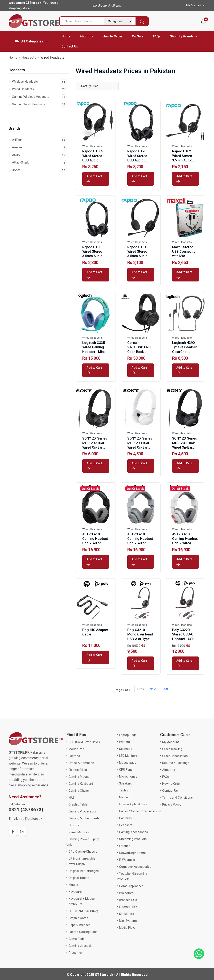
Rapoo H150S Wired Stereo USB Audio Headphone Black (93, 160)
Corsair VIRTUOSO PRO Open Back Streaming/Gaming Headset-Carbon (142, 352)
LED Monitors (128, 756)
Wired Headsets (39, 89)
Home (66, 36)
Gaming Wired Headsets (39, 104)
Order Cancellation (175, 756)
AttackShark (39, 162)
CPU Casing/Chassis (83, 852)
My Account (171, 742)
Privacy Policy (172, 804)
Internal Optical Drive (133, 804)
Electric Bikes (78, 770)
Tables (124, 790)
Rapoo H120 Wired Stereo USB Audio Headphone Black (137, 160)
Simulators (127, 914)
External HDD (128, 907)
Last (165, 689)
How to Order (113, 36)
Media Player (128, 928)
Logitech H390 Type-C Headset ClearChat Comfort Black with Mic (184, 352)
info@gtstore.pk (25, 819)
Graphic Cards (78, 918)
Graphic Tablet (78, 804)
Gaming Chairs (79, 791)
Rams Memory (79, 832)
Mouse (73, 885)
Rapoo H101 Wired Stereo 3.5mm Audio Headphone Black (137, 256)
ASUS (39, 155)
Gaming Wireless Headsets (39, 97)
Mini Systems (128, 921)
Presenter (75, 953)
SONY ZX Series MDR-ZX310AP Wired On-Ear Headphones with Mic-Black (96, 447)
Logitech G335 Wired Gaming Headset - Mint (94, 347)
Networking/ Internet (133, 853)
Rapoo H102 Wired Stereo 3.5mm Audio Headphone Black (182, 160)
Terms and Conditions (177, 798)
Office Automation (81, 763)
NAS (72, 798)
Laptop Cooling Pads (83, 932)
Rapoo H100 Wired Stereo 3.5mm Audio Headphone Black (92, 256)
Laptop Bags (128, 735)
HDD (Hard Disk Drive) (83, 911)
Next (153, 689)
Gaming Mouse (79, 777)
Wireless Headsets (39, 82)
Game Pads (77, 939)
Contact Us (70, 46)
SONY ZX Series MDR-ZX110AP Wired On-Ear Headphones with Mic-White (141, 447)
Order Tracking (172, 749)
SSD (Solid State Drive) (84, 742)
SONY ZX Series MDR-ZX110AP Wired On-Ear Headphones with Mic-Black (185, 447)
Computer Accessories (135, 867)
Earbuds (125, 846)
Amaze (39, 147)
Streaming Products (133, 839)
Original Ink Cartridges (84, 871)
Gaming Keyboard (81, 784)
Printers (124, 742)
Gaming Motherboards (84, 818)
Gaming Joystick (80, 946)
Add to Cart (95, 179)
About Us (86, 36)
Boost (39, 170)
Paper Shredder (79, 925)
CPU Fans (126, 770)
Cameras (125, 818)
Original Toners (79, 878)
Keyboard (75, 892)
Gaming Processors (82, 811)
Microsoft (126, 797)
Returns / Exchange (176, 763)
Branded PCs (128, 900)
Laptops (74, 756)
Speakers (126, 783)
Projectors (126, 893)
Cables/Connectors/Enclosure (140, 811)
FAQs (157, 36)
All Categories (29, 41)
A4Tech (39, 140)
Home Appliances (131, 886)
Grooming (75, 825)
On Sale (138, 36)
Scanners (126, 749)
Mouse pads (128, 763)
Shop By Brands (182, 36)
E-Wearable (127, 860)
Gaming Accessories (134, 832)
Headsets (29, 57)
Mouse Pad (76, 749)
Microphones (128, 777)
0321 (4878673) (26, 810)
